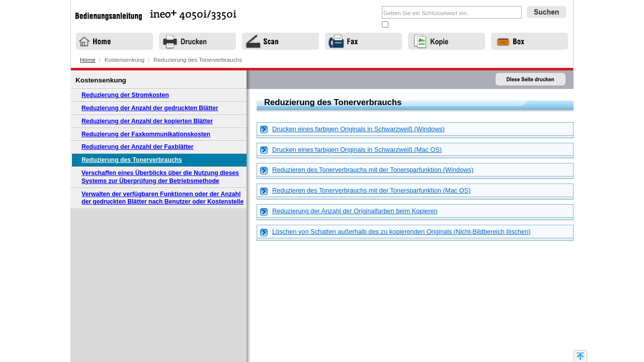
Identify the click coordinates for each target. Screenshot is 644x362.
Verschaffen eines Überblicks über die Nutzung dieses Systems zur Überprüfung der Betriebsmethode (160, 177)
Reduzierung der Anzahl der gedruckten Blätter (150, 108)
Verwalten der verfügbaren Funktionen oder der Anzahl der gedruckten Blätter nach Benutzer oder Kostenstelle (163, 198)
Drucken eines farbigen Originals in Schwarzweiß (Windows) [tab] (352, 129)
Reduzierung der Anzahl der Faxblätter (137, 147)
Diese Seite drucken (531, 80)
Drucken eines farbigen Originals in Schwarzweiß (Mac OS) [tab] (351, 150)
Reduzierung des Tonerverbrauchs (132, 160)
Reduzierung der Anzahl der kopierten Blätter (147, 121)
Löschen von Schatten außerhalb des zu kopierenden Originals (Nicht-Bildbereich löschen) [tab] (395, 232)
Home (88, 60)
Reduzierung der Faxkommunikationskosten (146, 134)
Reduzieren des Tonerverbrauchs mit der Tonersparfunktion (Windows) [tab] (367, 170)
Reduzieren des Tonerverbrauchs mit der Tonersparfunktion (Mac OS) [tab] (365, 191)
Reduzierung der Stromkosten (125, 95)
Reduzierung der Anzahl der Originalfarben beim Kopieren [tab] (349, 211)
